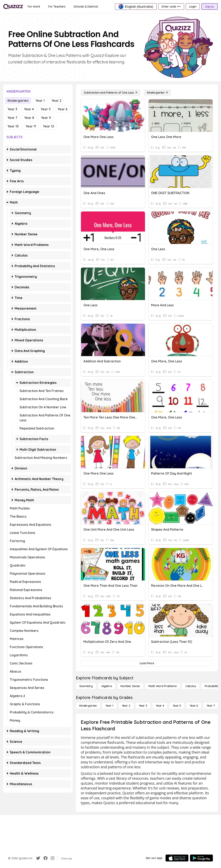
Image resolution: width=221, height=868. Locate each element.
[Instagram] (53, 858)
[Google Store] (201, 858)
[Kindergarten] (157, 93)
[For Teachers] (57, 7)
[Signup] (210, 7)
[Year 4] (160, 706)
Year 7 (12, 118)
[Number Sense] (130, 686)
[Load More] (147, 663)
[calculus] (191, 686)
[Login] (193, 7)
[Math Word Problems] (162, 686)
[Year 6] (194, 706)
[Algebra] (107, 686)
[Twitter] (38, 858)
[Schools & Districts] (86, 7)
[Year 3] (143, 706)
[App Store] (177, 858)
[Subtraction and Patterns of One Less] (111, 93)
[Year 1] (109, 706)
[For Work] (34, 7)
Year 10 (13, 126)
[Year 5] (177, 706)
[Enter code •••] (171, 7)
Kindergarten (18, 101)
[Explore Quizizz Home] (13, 7)
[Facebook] (45, 858)
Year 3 (12, 109)
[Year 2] (126, 706)
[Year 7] (211, 706)
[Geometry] (86, 686)
